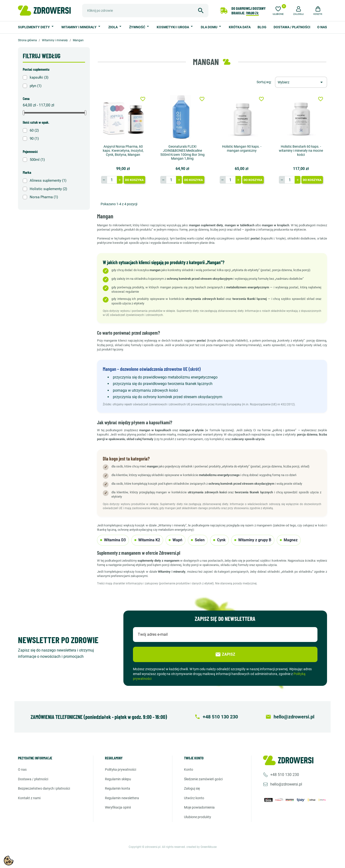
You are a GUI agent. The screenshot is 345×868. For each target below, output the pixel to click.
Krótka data (240, 27)
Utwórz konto (194, 798)
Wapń (175, 540)
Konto (189, 769)
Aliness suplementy (48, 181)
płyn (36, 86)
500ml (37, 160)
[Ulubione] (278, 10)
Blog (262, 27)
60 (34, 130)
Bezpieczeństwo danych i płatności (44, 788)
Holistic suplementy (48, 189)
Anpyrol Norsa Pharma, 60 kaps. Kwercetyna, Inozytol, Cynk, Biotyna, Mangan (123, 151)
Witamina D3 (113, 540)
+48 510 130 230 (285, 775)
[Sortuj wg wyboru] (301, 82)
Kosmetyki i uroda (173, 27)
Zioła (113, 27)
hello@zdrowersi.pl (286, 784)
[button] (299, 10)
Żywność (138, 27)
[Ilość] (112, 180)
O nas (322, 27)
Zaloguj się (192, 788)
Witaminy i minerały (79, 27)
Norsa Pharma (44, 197)
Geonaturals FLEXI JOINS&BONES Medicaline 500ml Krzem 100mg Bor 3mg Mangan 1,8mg (182, 152)
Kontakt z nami (29, 798)
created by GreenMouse (201, 847)
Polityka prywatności (121, 769)
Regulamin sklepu (118, 779)
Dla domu (209, 27)
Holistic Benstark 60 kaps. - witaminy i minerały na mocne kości (301, 151)
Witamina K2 (147, 540)
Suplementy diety (34, 27)
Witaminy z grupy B (253, 540)
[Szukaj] (145, 11)
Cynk (219, 540)
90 (34, 139)
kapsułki (39, 77)
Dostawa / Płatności (292, 27)
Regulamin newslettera (122, 798)
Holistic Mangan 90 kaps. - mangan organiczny (242, 149)
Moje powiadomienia (199, 807)
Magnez (289, 540)
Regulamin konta (118, 788)
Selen (198, 540)
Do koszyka (134, 180)
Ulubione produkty (198, 817)
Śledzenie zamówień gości (203, 779)
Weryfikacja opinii (118, 807)
